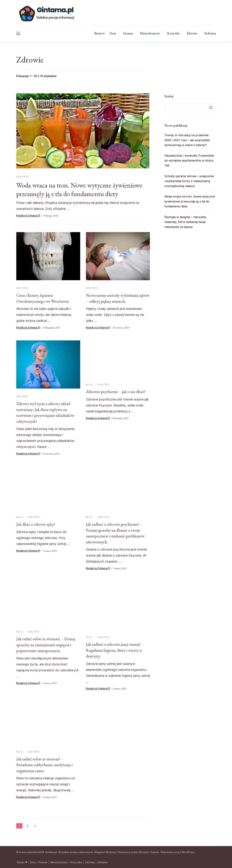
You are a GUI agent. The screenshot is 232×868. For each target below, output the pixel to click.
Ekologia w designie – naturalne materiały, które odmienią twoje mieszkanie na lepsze (185, 222)
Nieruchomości (150, 33)
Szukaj (169, 96)
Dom (113, 33)
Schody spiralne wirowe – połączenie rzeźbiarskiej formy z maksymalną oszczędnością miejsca (189, 181)
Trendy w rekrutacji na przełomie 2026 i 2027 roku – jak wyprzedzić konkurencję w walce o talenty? (187, 140)
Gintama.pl (51, 852)
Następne (35, 825)
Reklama (210, 33)
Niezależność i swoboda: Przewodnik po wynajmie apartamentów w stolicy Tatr (189, 160)
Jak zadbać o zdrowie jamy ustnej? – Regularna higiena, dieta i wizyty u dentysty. (115, 650)
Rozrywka (173, 33)
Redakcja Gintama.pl (28, 216)
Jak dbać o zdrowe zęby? (36, 524)
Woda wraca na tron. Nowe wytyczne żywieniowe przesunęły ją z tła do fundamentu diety (82, 190)
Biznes (98, 33)
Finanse (128, 33)
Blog (89, 385)
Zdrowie (192, 33)
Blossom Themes (149, 852)
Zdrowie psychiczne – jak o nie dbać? (116, 392)
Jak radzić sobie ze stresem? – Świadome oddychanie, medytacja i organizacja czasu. (45, 765)
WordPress (188, 852)
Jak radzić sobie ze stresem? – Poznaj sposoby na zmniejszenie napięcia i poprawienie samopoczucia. (46, 645)
